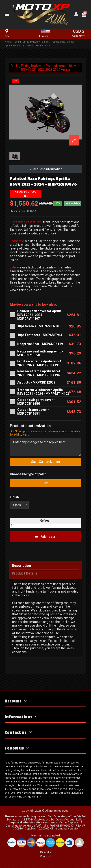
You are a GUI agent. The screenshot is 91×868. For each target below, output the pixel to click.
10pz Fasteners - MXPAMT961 (40, 335)
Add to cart (45, 537)
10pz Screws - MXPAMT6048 (39, 326)
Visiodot (46, 856)
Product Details (25, 574)
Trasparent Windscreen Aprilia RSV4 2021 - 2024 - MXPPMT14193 (43, 392)
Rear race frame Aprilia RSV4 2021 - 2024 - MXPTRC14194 (39, 373)
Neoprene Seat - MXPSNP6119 (40, 344)
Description (21, 566)
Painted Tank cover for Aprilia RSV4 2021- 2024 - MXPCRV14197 (39, 315)
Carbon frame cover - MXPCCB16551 (33, 412)
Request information (46, 169)
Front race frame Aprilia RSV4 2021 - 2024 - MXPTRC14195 (39, 363)
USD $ (79, 34)
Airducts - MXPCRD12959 (36, 382)
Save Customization (45, 462)
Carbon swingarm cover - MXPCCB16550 (36, 402)
